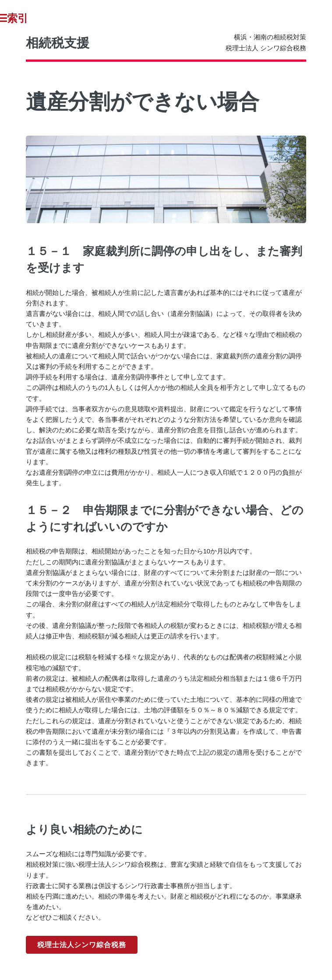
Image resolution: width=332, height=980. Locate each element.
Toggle (17, 18)
